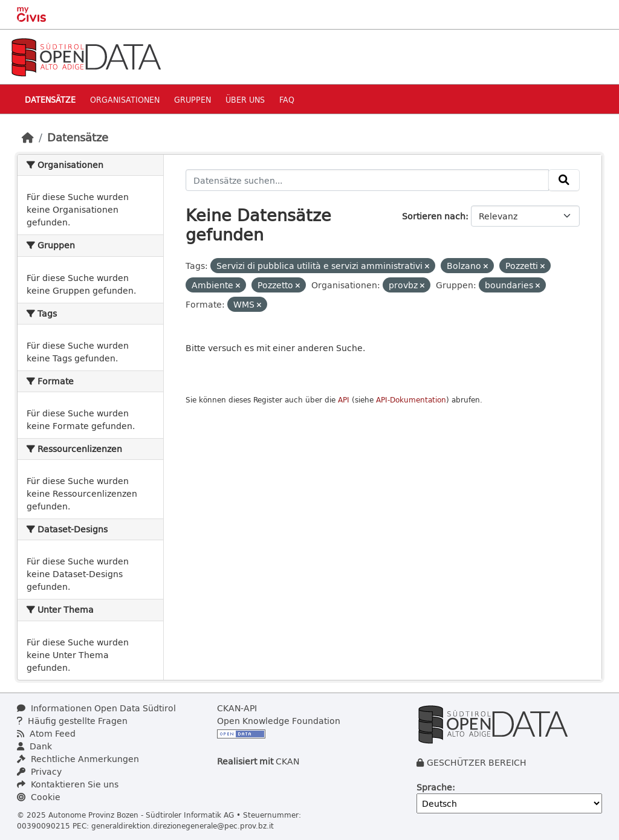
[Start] (28, 137)
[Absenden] (564, 180)
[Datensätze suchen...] (368, 180)
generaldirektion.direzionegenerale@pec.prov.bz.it (183, 825)
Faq (287, 99)
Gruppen (193, 99)
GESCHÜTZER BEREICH (477, 762)
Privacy (39, 771)
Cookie (39, 797)
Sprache (434, 787)
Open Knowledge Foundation (279, 721)
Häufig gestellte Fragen (72, 721)
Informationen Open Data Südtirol (96, 708)
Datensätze (50, 99)
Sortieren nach (434, 216)
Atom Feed (46, 733)
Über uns (245, 99)
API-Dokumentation (411, 400)
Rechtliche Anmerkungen (78, 759)
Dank (34, 746)
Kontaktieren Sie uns (68, 784)
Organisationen (125, 99)
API (344, 400)
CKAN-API (237, 708)
